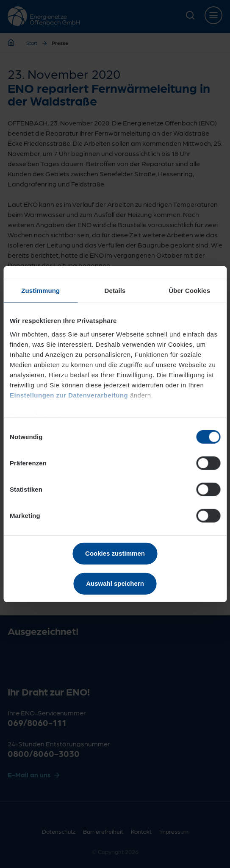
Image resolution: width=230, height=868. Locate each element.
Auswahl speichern (115, 583)
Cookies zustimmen (115, 553)
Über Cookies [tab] (189, 291)
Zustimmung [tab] (40, 291)
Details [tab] (115, 291)
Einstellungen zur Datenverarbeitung (69, 395)
